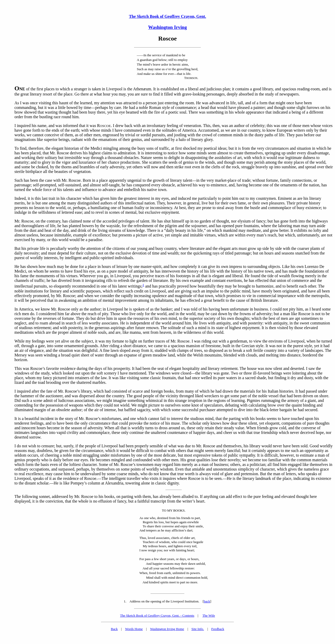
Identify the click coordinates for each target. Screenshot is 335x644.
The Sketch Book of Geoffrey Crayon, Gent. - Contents (157, 615)
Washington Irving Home (167, 629)
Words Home (134, 629)
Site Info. (198, 629)
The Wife (209, 615)
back (207, 601)
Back (114, 629)
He (17, 267)
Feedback (218, 629)
